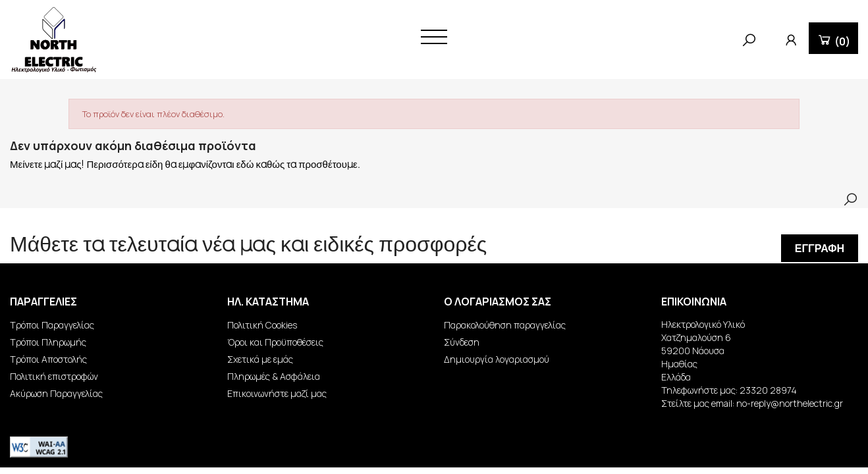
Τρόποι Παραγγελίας (52, 325)
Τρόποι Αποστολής (48, 359)
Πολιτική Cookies (262, 325)
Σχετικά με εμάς (260, 359)
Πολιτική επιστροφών (54, 376)
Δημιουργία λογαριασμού (497, 359)
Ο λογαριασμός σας (498, 302)
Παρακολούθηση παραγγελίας (505, 325)
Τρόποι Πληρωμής (48, 342)
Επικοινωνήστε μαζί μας (277, 393)
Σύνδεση (462, 342)
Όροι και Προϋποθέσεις (275, 342)
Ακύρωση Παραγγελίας (56, 393)
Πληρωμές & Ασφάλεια (274, 376)
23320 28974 (768, 390)
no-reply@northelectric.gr (790, 403)
